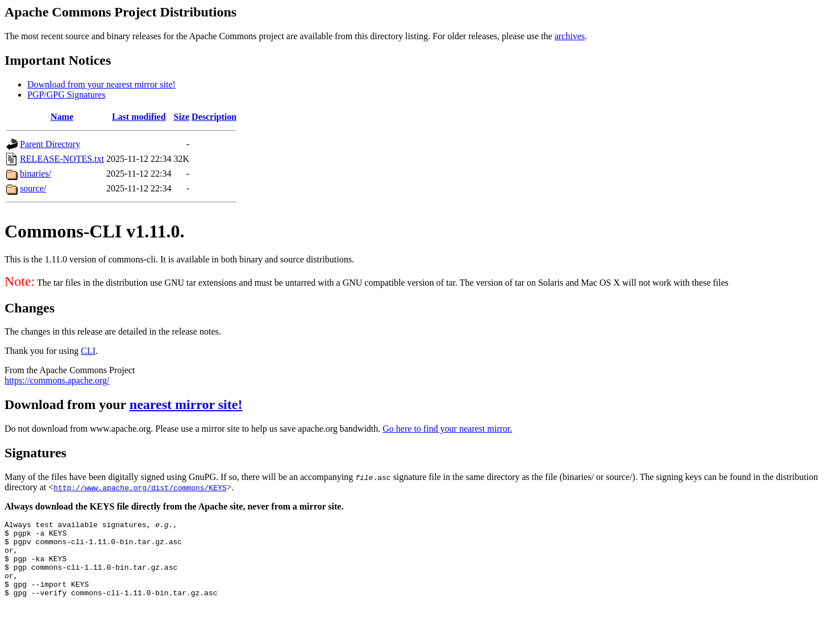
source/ (33, 188)
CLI (88, 351)
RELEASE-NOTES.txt (62, 159)
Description (214, 117)
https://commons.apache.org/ (57, 380)
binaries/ (36, 174)
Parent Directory (50, 144)
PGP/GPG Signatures (66, 95)
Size (182, 117)
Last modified (139, 117)
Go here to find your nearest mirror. (447, 429)
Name (62, 117)
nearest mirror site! (186, 404)
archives (570, 36)
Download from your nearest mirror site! (101, 84)
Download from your (67, 404)
